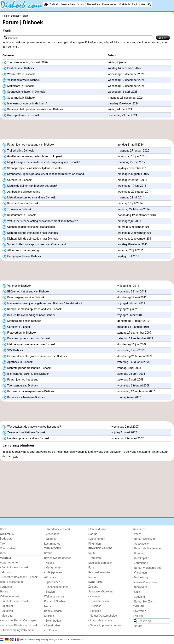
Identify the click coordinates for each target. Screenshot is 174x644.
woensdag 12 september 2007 (136, 391)
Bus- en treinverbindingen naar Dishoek (29, 315)
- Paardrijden (52, 626)
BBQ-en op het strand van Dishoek (26, 292)
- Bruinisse (95, 606)
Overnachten (68, 4)
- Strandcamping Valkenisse (17, 630)
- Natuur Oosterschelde (103, 616)
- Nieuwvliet (140, 587)
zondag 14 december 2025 (124, 68)
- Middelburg (140, 577)
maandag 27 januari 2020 (133, 151)
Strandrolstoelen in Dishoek (22, 321)
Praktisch (125, 4)
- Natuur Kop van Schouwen (105, 625)
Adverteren (139, 611)
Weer (143, 4)
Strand (81, 4)
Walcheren (139, 529)
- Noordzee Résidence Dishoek (19, 577)
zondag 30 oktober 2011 (133, 244)
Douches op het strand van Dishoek (27, 339)
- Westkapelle (141, 558)
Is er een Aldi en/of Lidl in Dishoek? (27, 374)
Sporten (49, 616)
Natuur (49, 606)
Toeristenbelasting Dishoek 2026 (25, 63)
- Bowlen (50, 592)
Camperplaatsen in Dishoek (22, 256)
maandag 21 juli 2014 (131, 198)
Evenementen (110, 4)
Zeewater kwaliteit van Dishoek (24, 433)
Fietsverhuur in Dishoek (19, 333)
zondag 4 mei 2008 (129, 368)
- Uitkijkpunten (53, 572)
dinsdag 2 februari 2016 (132, 180)
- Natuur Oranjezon (144, 539)
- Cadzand (139, 597)
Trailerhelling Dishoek (18, 151)
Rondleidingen (53, 611)
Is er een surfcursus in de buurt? (25, 104)
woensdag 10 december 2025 (126, 74)
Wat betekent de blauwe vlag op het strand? (32, 427)
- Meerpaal (6, 616)
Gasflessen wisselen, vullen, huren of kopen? (32, 157)
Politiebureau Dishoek (18, 68)
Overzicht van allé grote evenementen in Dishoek (35, 356)
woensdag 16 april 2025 (123, 92)
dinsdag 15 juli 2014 (130, 203)
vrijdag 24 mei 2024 (120, 109)
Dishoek (54, 4)
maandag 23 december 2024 (126, 98)
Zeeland (93, 587)
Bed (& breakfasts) (12, 582)
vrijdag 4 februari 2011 (131, 303)
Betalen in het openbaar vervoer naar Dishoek (33, 109)
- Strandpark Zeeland (57, 529)
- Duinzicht (6, 606)
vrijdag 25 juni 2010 (129, 309)
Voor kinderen (9, 548)
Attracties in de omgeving (21, 251)
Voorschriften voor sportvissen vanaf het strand (34, 245)
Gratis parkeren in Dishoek (21, 115)
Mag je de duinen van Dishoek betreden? (30, 186)
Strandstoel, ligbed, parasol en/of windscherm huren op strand (43, 174)
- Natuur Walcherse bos (147, 568)
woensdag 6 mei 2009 (131, 350)
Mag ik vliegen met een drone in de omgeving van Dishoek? (41, 162)
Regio (135, 4)
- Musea (49, 563)
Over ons (138, 616)
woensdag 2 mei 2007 (125, 427)
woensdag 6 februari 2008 (133, 386)
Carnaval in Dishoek (17, 180)
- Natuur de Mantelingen (147, 549)
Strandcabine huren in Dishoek (24, 92)
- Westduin (51, 539)
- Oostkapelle (141, 544)
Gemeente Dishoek (17, 327)
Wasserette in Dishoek (19, 74)
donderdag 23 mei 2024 (123, 115)
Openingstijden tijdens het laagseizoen (29, 227)
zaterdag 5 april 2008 (130, 380)
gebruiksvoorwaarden (30, 640)
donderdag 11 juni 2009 (132, 344)
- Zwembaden (53, 621)
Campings (6, 587)
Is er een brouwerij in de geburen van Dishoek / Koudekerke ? (42, 303)
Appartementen (10, 563)
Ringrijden (95, 544)
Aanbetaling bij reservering (21, 192)
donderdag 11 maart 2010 (133, 321)
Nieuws (93, 577)
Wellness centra (54, 597)
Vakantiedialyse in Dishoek (21, 80)
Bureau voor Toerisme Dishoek (24, 397)
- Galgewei (6, 611)
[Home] (46, 4)
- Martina (6, 572)
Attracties (50, 577)
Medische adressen (100, 563)
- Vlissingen (140, 573)
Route (92, 553)
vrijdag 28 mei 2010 (130, 315)
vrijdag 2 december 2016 (133, 168)
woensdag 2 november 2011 (135, 233)
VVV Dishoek (13, 350)
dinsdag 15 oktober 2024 (123, 104)
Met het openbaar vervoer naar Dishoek (29, 345)
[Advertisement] (87, 131)
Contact (137, 626)
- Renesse (94, 596)
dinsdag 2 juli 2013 (129, 221)
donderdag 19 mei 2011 (132, 297)
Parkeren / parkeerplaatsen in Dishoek (28, 391)
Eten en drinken (98, 529)
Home (4, 529)
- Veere (137, 534)
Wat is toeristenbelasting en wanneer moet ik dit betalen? (40, 221)
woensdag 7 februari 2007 (128, 439)
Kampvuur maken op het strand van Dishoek (32, 309)
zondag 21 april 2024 (131, 145)
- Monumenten (53, 568)
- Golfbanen (51, 630)
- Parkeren (95, 558)
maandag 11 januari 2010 (133, 327)
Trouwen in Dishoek (17, 209)
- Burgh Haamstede (100, 621)
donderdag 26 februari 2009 (135, 356)
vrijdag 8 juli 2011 (129, 256)
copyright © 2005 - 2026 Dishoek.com (65, 640)
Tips (3, 544)
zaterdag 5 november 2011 (134, 227)
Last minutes (52, 544)
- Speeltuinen (52, 582)
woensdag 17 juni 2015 (132, 186)
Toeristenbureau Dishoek (20, 386)
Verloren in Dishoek (17, 286)
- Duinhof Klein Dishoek (14, 567)
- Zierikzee (95, 611)
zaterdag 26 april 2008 (131, 374)
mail (16, 47)
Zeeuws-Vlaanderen (145, 582)
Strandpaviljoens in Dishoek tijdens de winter (32, 168)
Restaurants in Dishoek (19, 215)
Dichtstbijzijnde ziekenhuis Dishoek (27, 368)
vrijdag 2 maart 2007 (124, 433)
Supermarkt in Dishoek (19, 98)
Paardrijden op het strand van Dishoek (28, 145)
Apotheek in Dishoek (18, 362)
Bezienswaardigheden (58, 558)
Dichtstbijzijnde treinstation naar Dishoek (30, 233)
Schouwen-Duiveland (101, 592)
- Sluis (136, 592)
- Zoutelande (140, 563)
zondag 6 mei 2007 (129, 397)
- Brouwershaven (99, 601)
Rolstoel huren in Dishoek (20, 203)
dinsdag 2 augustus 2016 (133, 174)
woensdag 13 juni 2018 (132, 156)
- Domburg (139, 553)
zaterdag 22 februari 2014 (134, 209)
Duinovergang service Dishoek (23, 297)
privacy (44, 640)
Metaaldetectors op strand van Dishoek (29, 198)
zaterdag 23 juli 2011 (131, 250)
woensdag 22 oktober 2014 (135, 192)
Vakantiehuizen (9, 596)
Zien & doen (93, 4)
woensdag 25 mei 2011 (132, 292)
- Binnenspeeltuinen (56, 587)
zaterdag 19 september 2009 (135, 339)
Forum (92, 568)
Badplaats (6, 539)
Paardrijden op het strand (20, 380)
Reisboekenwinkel (99, 572)
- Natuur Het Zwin (143, 602)
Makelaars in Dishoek (18, 86)
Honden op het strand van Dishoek (26, 439)
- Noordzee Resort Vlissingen (18, 621)
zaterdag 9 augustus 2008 (133, 362)
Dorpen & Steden (55, 601)
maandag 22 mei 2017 (132, 162)
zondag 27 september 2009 (134, 333)
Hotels (4, 592)
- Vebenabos (52, 534)
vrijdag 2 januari (118, 62)
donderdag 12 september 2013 (137, 215)
